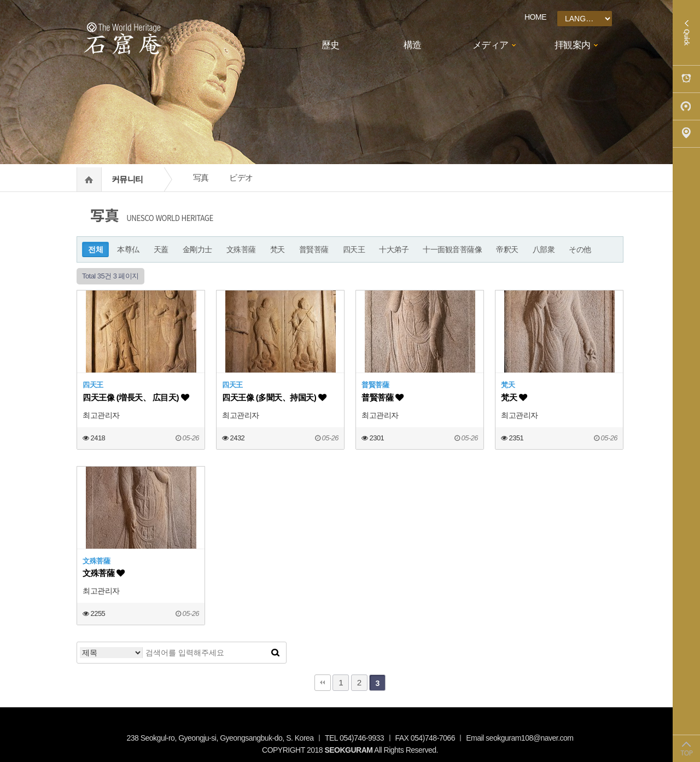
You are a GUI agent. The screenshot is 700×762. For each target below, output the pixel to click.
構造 (413, 45)
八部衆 (544, 249)
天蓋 (161, 249)
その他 (580, 249)
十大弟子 (394, 249)
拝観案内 (573, 45)
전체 (95, 249)
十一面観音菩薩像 (452, 249)
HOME (535, 17)
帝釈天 (507, 249)
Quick (686, 33)
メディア (491, 45)
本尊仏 (128, 249)
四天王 (354, 249)
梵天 (278, 249)
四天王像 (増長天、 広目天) (136, 397)
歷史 (331, 45)
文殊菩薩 (241, 249)
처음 (323, 683)
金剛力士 (197, 249)
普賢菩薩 (314, 249)
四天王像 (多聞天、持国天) (274, 397)
